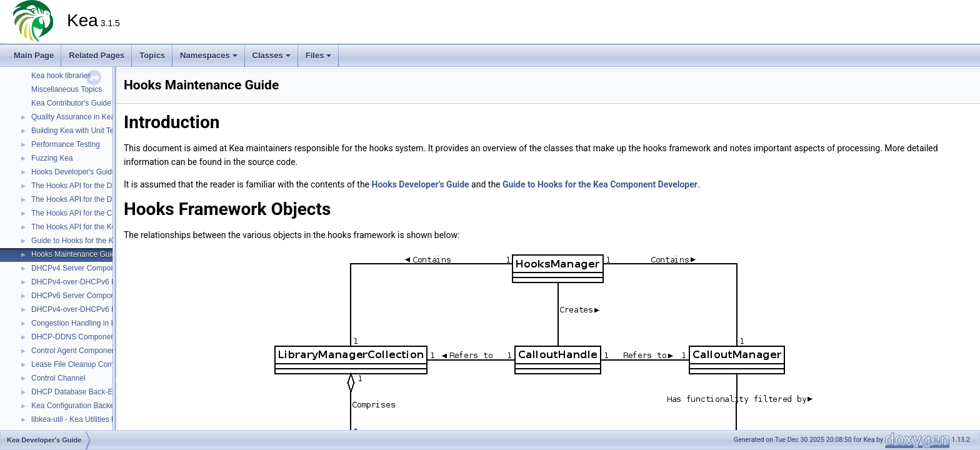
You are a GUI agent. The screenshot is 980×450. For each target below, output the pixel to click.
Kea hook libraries (61, 76)
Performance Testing (66, 144)
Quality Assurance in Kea (73, 117)
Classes (272, 55)
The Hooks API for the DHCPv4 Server (96, 186)
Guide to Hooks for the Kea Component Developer (600, 184)
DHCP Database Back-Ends (78, 392)
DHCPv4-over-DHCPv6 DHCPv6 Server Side (107, 309)
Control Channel (58, 378)
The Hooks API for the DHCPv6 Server (96, 199)
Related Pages (97, 55)
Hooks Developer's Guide (74, 172)
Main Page (34, 55)
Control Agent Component (74, 351)
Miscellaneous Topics (67, 89)
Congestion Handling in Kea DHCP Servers (103, 323)
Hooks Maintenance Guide (75, 254)
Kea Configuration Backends (79, 406)
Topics (152, 55)
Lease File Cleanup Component (84, 364)
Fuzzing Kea (52, 158)
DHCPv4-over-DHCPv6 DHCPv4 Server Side (107, 282)
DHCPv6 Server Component (78, 296)
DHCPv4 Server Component (78, 268)
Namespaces (209, 55)
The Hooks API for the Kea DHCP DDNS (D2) (107, 227)
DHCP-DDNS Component (74, 337)
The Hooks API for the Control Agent (92, 213)
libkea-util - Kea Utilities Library (83, 419)
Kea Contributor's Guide (71, 103)
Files (319, 55)
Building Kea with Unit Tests (77, 131)
